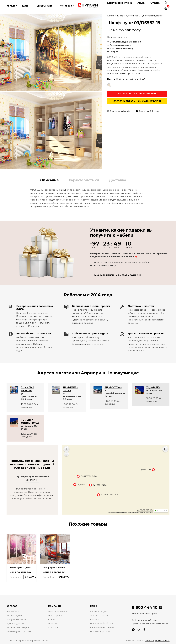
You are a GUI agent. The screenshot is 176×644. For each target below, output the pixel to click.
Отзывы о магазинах (101, 615)
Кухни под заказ (15, 624)
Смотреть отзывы (117, 37)
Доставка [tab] (117, 180)
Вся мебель (13, 611)
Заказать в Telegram (148, 111)
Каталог (12, 6)
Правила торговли (100, 631)
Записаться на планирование (137, 93)
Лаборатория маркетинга (157, 640)
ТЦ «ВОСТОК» (113, 387)
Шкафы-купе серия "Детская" (148, 15)
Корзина (95, 619)
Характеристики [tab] (84, 180)
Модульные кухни (16, 619)
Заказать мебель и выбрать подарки (137, 100)
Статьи (52, 619)
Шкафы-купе (45, 6)
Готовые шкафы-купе (18, 627)
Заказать (31, 577)
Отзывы (155, 3)
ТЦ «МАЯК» (153, 387)
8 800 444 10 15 (147, 607)
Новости (53, 624)
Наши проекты (56, 615)
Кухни (26, 6)
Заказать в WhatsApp (120, 111)
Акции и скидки (99, 611)
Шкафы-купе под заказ (19, 631)
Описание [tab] (50, 180)
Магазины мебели (58, 611)
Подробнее (15, 577)
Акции (141, 3)
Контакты (53, 627)
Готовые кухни (14, 615)
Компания (66, 6)
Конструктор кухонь (120, 3)
